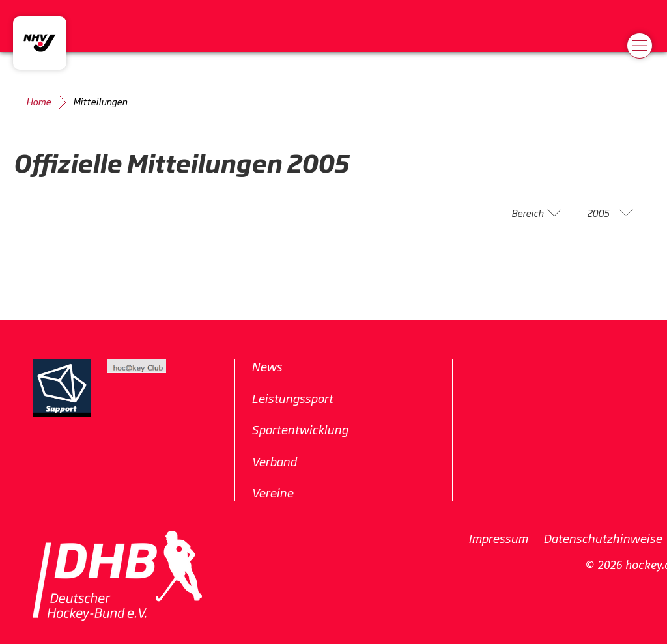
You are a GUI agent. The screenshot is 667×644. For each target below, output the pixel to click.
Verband (274, 461)
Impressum (498, 538)
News (267, 366)
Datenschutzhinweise (603, 538)
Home (38, 102)
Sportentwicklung (300, 429)
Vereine (272, 492)
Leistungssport (292, 398)
